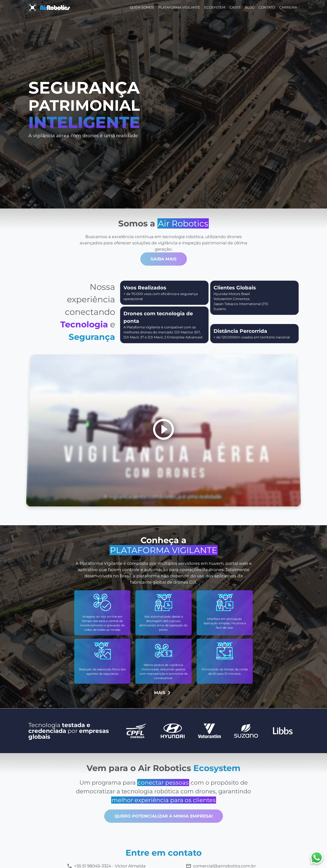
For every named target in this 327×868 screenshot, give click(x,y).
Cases (235, 7)
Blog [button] (250, 7)
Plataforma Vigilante (179, 7)
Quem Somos (142, 7)
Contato (267, 7)
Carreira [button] (288, 7)
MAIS (163, 693)
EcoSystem (215, 7)
